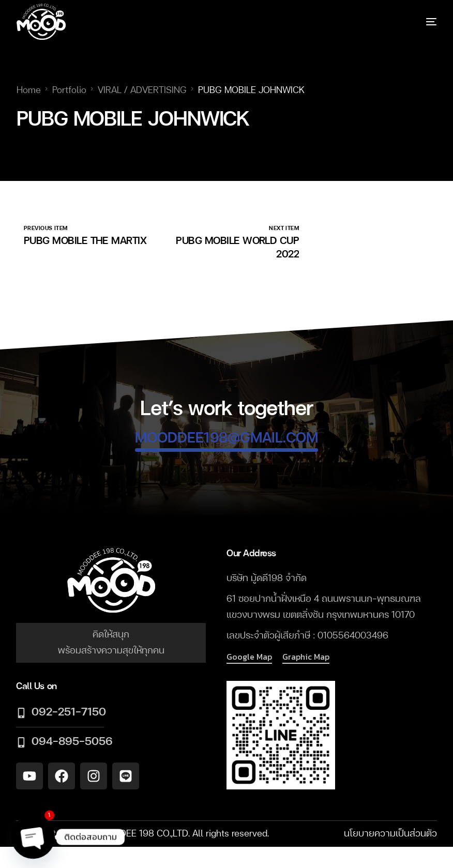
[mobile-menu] (418, 22)
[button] (249, 657)
